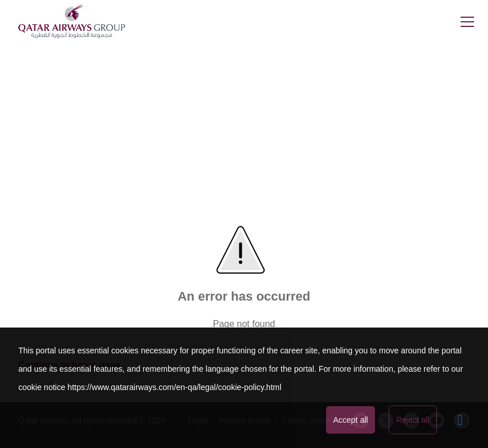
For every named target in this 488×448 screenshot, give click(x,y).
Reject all (413, 420)
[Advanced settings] (460, 420)
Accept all (350, 420)
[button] (467, 22)
